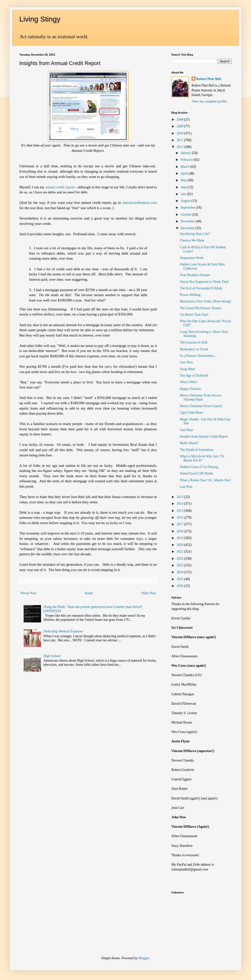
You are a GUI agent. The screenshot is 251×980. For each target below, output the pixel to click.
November (188, 221)
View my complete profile (209, 101)
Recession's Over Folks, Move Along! (206, 301)
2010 (181, 133)
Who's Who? (188, 382)
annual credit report (60, 187)
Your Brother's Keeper (195, 275)
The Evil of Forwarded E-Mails (201, 288)
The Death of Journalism (197, 450)
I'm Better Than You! (194, 315)
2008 (181, 120)
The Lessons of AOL (194, 342)
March (185, 167)
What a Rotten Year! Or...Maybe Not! (205, 480)
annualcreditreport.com (140, 202)
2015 (181, 511)
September (188, 208)
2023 (181, 565)
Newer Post (28, 593)
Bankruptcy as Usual (194, 349)
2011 (180, 140)
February (187, 160)
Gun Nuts (186, 362)
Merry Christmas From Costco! (201, 406)
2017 (181, 524)
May (184, 180)
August (186, 201)
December (188, 228)
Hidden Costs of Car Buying (199, 467)
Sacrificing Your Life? (195, 234)
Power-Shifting (190, 295)
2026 (181, 586)
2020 (181, 545)
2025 (181, 579)
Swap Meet (187, 369)
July (184, 194)
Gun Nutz (186, 430)
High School (52, 656)
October (186, 215)
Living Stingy (40, 19)
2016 (181, 517)
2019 (181, 538)
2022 (181, 559)
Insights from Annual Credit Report (204, 436)
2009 (181, 126)
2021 (181, 552)
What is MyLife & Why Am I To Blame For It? (202, 458)
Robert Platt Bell (209, 79)
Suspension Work (192, 258)
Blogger (144, 958)
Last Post (186, 487)
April (185, 173)
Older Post (149, 593)
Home (89, 593)
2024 (181, 572)
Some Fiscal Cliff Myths (196, 473)
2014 (181, 504)
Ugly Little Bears (192, 413)
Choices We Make (192, 240)
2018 (181, 531)
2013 (181, 497)
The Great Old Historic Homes (201, 308)
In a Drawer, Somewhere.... (198, 356)
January (186, 153)
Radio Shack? (189, 443)
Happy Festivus (190, 389)
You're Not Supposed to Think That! (204, 282)
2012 (181, 147)
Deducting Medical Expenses (63, 631)
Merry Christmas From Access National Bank (200, 397)
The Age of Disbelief (194, 376)
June (184, 187)
